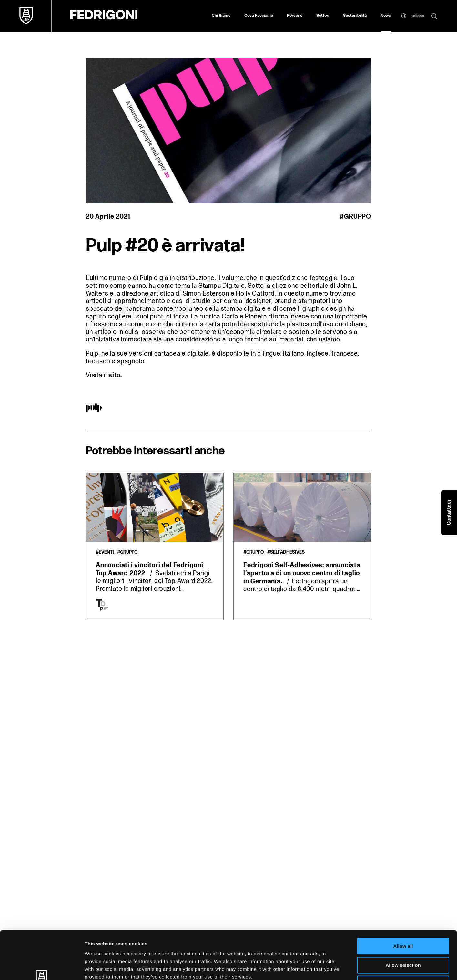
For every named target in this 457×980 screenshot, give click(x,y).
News (386, 16)
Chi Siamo (221, 16)
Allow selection (403, 920)
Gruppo (358, 217)
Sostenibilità (355, 16)
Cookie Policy (295, 939)
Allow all (403, 901)
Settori (323, 16)
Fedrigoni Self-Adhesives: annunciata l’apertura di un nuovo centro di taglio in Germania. (302, 573)
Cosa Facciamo (259, 16)
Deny (403, 939)
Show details (339, 967)
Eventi (106, 552)
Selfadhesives (287, 552)
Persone (295, 16)
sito (114, 375)
